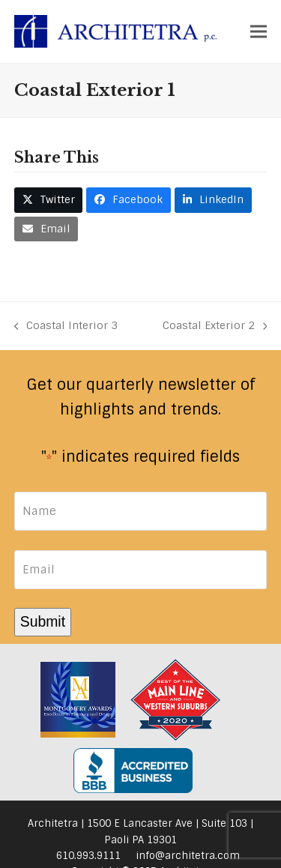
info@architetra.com (188, 856)
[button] (259, 31)
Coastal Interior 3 (66, 326)
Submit (43, 621)
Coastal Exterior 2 (215, 326)
